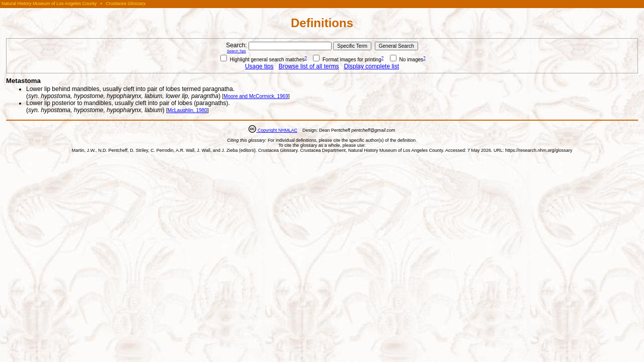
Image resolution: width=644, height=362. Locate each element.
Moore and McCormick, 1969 (256, 96)
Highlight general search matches (262, 60)
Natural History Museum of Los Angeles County (49, 4)
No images (407, 60)
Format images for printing (347, 60)
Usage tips (259, 66)
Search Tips (236, 51)
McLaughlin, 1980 (187, 110)
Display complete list (372, 66)
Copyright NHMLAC (277, 130)
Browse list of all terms (309, 66)
